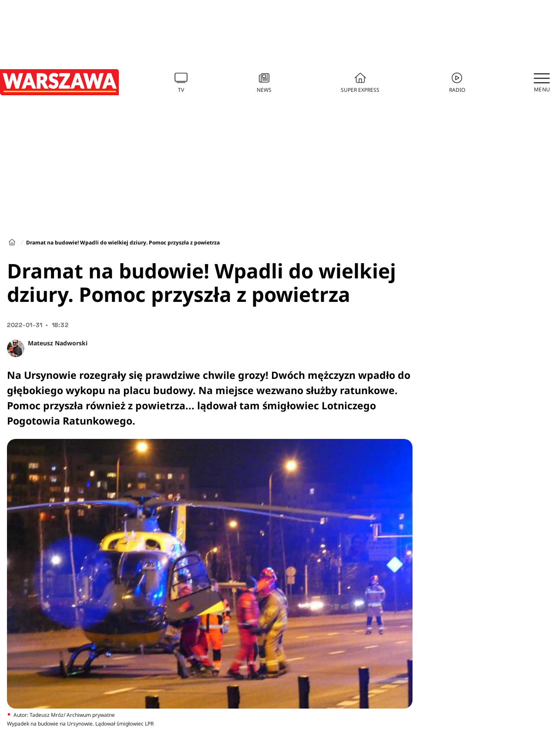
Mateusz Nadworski (58, 343)
